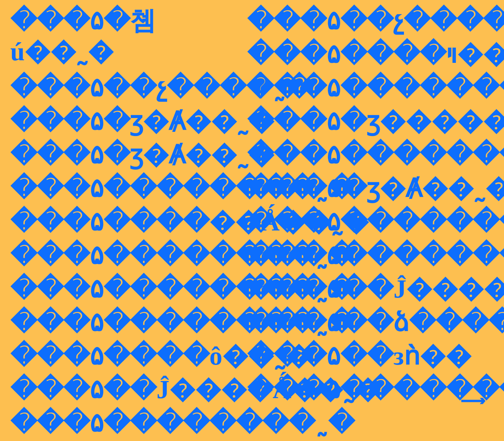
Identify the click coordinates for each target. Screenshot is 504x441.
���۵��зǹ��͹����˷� (359, 356)
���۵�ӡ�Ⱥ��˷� (142, 121)
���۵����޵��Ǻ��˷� (190, 222)
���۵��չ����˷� (161, 88)
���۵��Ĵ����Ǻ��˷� (195, 389)
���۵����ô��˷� (161, 356)
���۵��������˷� (182, 188)
